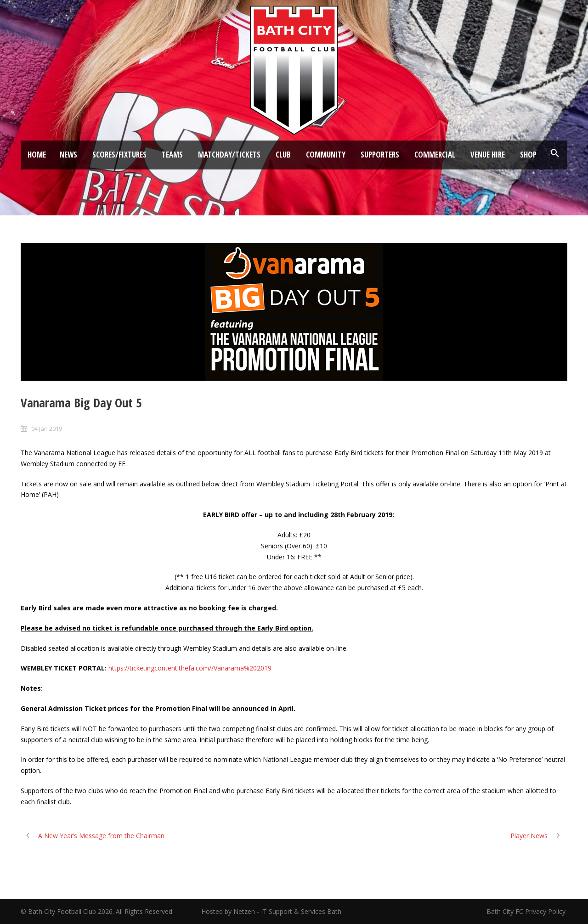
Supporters (380, 155)
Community (326, 155)
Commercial (435, 155)
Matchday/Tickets (229, 155)
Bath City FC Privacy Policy (527, 911)
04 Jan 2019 (47, 428)
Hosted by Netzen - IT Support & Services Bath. (272, 911)
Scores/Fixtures (119, 155)
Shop (528, 155)
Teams (172, 155)
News (68, 155)
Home (37, 155)
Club (283, 155)
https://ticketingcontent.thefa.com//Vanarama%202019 (190, 668)
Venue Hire (488, 155)
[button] (555, 153)
